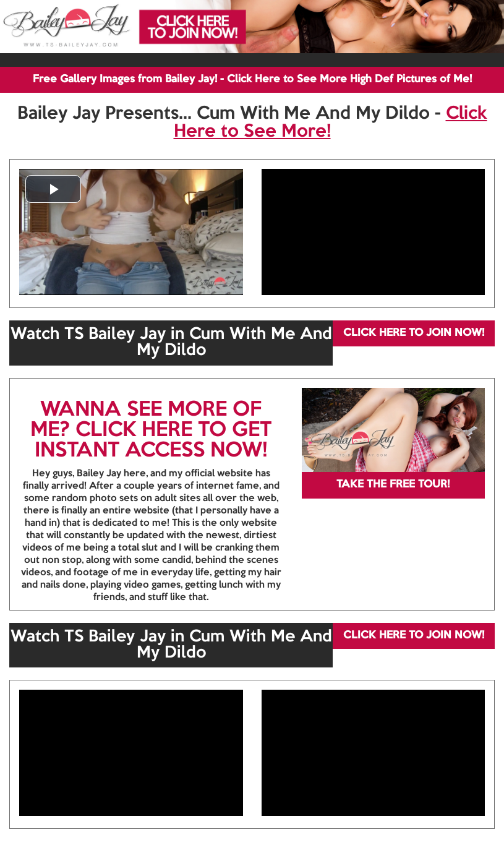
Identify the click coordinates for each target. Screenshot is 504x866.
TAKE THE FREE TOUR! (393, 485)
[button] (53, 189)
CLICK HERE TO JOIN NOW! (414, 333)
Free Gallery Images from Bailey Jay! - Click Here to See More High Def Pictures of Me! (252, 79)
